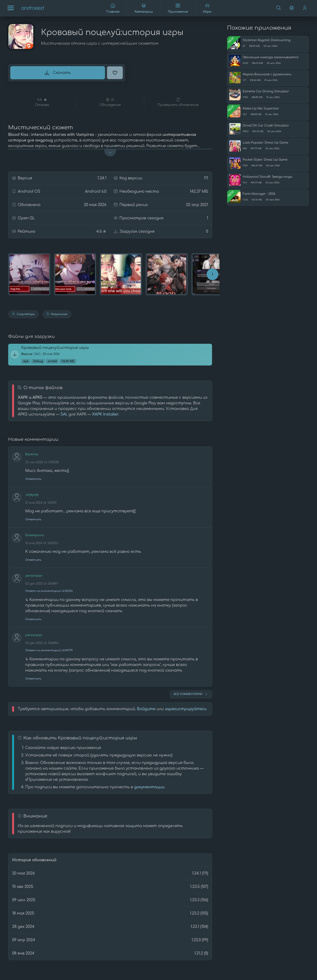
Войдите (146, 709)
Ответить (33, 479)
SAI (64, 414)
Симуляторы (23, 314)
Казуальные (57, 314)
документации (149, 787)
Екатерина (34, 535)
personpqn (34, 576)
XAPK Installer (105, 414)
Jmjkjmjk (32, 495)
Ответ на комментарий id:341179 (49, 650)
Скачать (58, 73)
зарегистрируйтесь (186, 709)
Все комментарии (191, 694)
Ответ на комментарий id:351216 (49, 591)
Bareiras (32, 454)
